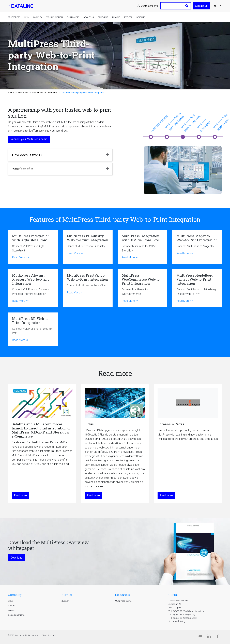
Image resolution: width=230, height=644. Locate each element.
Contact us (201, 6)
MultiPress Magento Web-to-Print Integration (197, 247)
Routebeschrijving (177, 621)
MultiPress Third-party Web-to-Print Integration (190, 123)
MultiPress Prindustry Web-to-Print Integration (88, 247)
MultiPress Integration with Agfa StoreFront (33, 247)
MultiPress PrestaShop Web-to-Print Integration (88, 288)
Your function (55, 17)
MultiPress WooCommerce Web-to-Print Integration (142, 288)
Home (11, 93)
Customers (73, 17)
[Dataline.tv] (200, 637)
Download (16, 558)
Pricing (116, 17)
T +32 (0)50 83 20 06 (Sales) (182, 615)
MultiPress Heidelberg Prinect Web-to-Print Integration (197, 288)
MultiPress (14, 17)
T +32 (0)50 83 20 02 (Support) (183, 618)
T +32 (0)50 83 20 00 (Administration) (186, 611)
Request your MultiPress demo (29, 139)
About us (89, 17)
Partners (103, 17)
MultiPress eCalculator (204, 125)
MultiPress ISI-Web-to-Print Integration (33, 329)
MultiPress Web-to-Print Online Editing (174, 122)
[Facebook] (218, 637)
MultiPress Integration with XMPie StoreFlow (142, 247)
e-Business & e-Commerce (45, 93)
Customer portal (150, 6)
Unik (27, 17)
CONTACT (174, 595)
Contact (12, 606)
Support (65, 601)
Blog (10, 601)
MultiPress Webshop (159, 123)
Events (128, 17)
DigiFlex (38, 17)
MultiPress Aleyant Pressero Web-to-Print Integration (33, 288)
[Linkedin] (209, 637)
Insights (141, 17)
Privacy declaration (49, 635)
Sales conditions (16, 615)
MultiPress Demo (123, 601)
